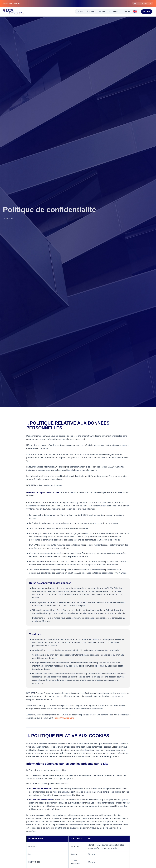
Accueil (80, 11)
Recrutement (114, 11)
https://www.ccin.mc (64, 718)
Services (102, 11)
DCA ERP (147, 11)
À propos (91, 11)
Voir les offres (143, 3)
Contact (127, 11)
